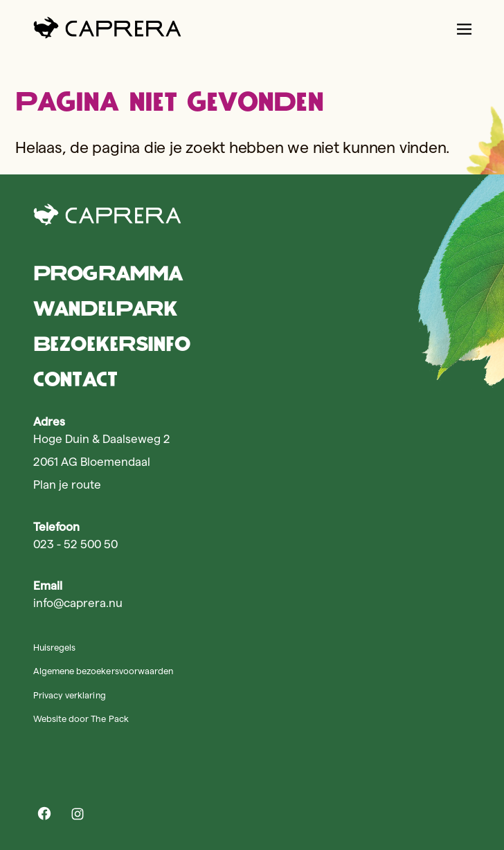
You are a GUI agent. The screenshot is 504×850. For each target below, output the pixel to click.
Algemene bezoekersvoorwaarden (103, 671)
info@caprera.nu (78, 603)
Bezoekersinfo (111, 344)
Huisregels (54, 647)
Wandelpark (105, 308)
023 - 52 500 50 (75, 544)
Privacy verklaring (70, 695)
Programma (108, 273)
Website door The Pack (81, 718)
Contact (75, 379)
